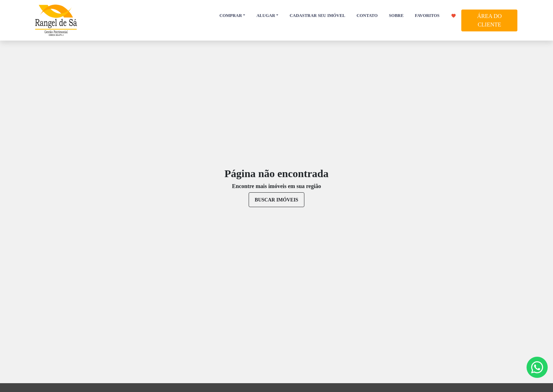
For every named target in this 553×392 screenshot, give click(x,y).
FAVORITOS (435, 16)
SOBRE (396, 16)
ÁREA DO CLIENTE (490, 20)
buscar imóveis (276, 200)
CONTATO (367, 16)
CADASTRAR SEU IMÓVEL (317, 16)
